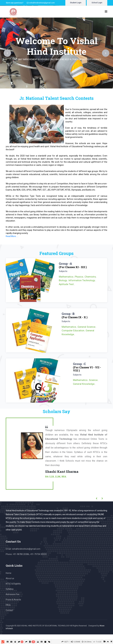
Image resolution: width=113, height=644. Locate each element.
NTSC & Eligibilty (13, 584)
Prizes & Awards (13, 600)
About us (10, 578)
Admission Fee (13, 594)
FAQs (8, 605)
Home (9, 573)
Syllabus (10, 589)
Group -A (65, 264)
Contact (9, 610)
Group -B (68, 314)
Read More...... (12, 236)
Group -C (79, 364)
